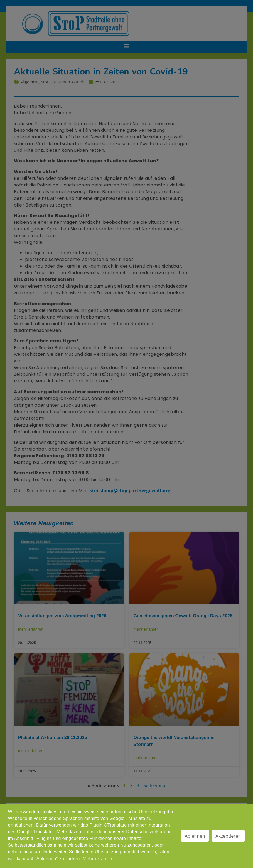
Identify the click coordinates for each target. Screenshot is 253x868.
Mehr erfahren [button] (98, 859)
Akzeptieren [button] (228, 836)
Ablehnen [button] (195, 836)
